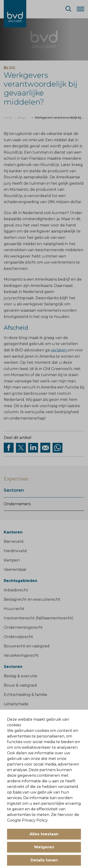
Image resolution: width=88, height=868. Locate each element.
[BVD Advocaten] (15, 14)
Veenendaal (15, 570)
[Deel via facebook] (9, 448)
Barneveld (14, 542)
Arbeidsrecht (16, 590)
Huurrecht (14, 609)
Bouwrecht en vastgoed (27, 646)
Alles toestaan (44, 834)
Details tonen (44, 860)
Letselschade (16, 704)
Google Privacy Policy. (28, 820)
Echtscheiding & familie (25, 695)
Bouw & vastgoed (20, 685)
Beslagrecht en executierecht (32, 599)
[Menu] (80, 9)
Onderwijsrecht (18, 637)
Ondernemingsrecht (23, 627)
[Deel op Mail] (45, 448)
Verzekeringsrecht (21, 655)
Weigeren (44, 847)
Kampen (12, 560)
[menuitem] (8, 118)
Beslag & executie (21, 676)
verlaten (59, 350)
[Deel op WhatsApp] (57, 448)
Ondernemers (17, 504)
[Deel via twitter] (21, 448)
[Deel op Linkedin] (33, 448)
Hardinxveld (15, 551)
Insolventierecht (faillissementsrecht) (39, 618)
